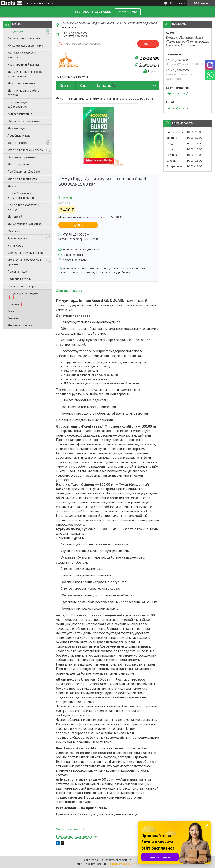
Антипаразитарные (20, 114)
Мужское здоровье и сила (25, 46)
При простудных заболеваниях (19, 104)
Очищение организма (22, 157)
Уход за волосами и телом (26, 150)
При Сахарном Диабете (24, 172)
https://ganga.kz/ (177, 93)
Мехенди (14, 231)
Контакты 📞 (107, 86)
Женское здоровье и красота (22, 55)
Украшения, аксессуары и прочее (25, 262)
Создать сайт (33, 3)
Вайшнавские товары (22, 286)
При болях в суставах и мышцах (23, 207)
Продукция (15, 31)
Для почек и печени (21, 83)
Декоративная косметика (25, 224)
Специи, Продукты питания (26, 253)
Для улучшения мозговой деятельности (25, 74)
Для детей (15, 217)
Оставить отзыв (149, 65)
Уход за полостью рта (22, 179)
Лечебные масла (19, 135)
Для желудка (17, 128)
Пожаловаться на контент (124, 864)
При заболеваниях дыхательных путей (21, 195)
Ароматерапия (17, 238)
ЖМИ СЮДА (128, 12)
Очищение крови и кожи (24, 121)
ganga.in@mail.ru (177, 108)
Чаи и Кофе (15, 245)
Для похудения (18, 164)
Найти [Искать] (148, 44)
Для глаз (14, 186)
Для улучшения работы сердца (24, 93)
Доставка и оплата (20, 325)
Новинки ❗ (16, 304)
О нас (11, 311)
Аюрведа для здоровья (24, 38)
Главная (66, 86)
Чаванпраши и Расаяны (23, 64)
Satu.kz (127, 860)
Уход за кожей (18, 143)
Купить (78, 225)
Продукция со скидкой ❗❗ (23, 295)
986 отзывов (177, 3)
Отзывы (13, 318)
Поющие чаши (17, 272)
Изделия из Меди (20, 279)
